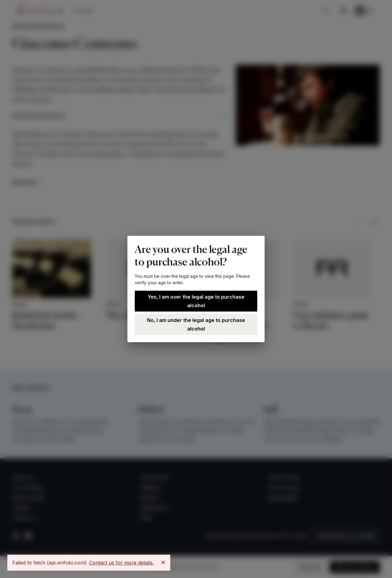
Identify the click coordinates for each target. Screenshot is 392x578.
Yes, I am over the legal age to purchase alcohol (196, 301)
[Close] (163, 562)
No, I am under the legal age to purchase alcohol (196, 324)
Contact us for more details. (121, 563)
